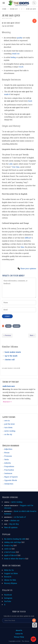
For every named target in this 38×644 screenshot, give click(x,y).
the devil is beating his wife (15, 539)
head (30, 101)
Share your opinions (28, 269)
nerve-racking (10, 431)
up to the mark (11, 356)
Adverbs (8, 463)
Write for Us (9, 570)
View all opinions (11, 527)
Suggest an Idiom (11, 573)
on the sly (8, 434)
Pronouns (8, 456)
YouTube (8, 601)
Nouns (7, 453)
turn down (8, 427)
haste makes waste (13, 352)
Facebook (8, 595)
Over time (16, 167)
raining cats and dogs (13, 542)
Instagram (8, 598)
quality (20, 38)
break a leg (9, 546)
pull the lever (10, 424)
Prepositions (9, 466)
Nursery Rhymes (11, 583)
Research (8, 577)
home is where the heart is (14, 559)
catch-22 (8, 549)
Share (35, 625)
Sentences (8, 473)
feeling (13, 57)
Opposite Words (11, 480)
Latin (11, 164)
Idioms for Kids (10, 580)
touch (21, 67)
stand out (16, 54)
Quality (17, 326)
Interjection (9, 484)
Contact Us (19, 634)
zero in (7, 421)
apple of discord (11, 555)
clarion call (10, 360)
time (22, 247)
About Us (19, 630)
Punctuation (9, 470)
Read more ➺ (7, 402)
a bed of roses (10, 552)
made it (7, 94)
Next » (32, 335)
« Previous (7, 335)
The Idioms (26, 641)
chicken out (15, 520)
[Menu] (4, 3)
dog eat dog (14, 524)
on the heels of (20, 517)
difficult (28, 238)
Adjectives (8, 449)
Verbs (7, 460)
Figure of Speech (11, 477)
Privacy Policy (19, 637)
